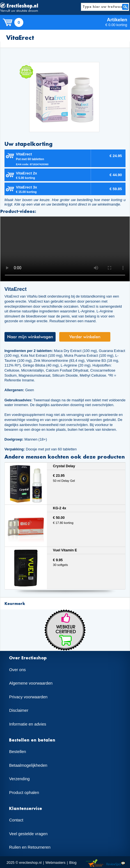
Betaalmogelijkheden (28, 765)
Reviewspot (116, 863)
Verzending (19, 779)
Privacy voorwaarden (28, 697)
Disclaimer (19, 710)
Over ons (17, 670)
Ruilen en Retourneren (30, 847)
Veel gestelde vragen (28, 834)
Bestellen (17, 752)
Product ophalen (24, 793)
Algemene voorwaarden (31, 683)
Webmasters (55, 863)
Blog (73, 863)
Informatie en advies (28, 724)
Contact (16, 820)
